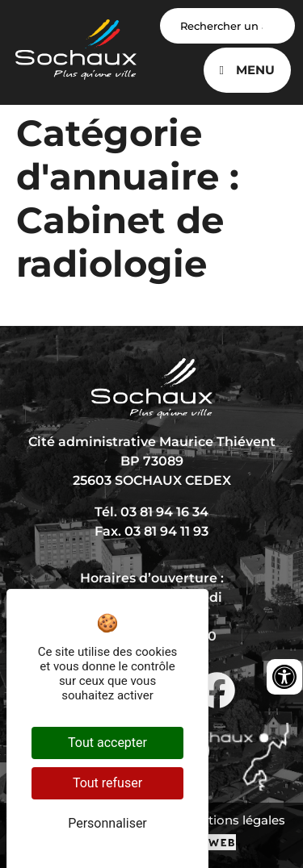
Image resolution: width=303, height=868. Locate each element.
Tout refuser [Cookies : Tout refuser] (107, 783)
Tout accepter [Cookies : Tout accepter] (107, 743)
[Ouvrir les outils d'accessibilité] (284, 677)
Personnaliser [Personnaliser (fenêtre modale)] (107, 823)
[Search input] (228, 26)
